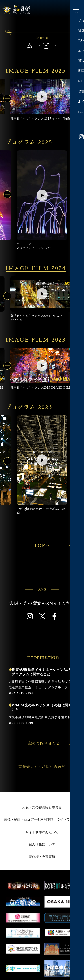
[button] (7, 98)
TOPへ (52, 545)
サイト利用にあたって (42, 832)
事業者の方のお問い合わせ (47, 767)
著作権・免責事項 (42, 857)
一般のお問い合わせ (50, 743)
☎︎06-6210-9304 (21, 693)
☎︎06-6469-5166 (21, 723)
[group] (42, 100)
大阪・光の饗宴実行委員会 (42, 807)
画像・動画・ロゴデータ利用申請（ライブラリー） (42, 819)
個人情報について (42, 844)
